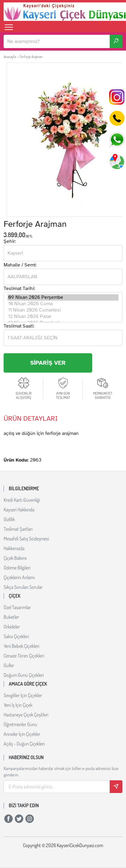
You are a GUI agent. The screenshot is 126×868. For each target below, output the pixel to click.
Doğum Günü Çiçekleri (24, 675)
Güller (9, 665)
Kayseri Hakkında (19, 510)
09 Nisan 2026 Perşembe (63, 297)
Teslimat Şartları (18, 529)
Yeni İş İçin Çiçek (18, 705)
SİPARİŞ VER (48, 363)
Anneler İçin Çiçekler (22, 734)
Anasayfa (10, 57)
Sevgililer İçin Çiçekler (23, 695)
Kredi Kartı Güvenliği (22, 500)
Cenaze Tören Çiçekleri (24, 656)
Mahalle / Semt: (20, 265)
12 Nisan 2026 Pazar (63, 317)
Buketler (11, 617)
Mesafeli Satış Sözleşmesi (26, 539)
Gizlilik (9, 519)
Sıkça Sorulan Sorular (23, 587)
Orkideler (12, 627)
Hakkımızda (14, 548)
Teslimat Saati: (19, 326)
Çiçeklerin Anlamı (19, 577)
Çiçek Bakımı (15, 558)
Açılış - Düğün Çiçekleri (24, 744)
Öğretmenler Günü (20, 724)
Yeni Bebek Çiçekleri (21, 646)
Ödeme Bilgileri (17, 568)
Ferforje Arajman (31, 57)
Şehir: (10, 241)
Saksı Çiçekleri (16, 636)
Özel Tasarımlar (17, 607)
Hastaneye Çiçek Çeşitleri (26, 715)
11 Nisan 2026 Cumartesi (63, 310)
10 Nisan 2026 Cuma (63, 304)
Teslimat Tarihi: (19, 289)
